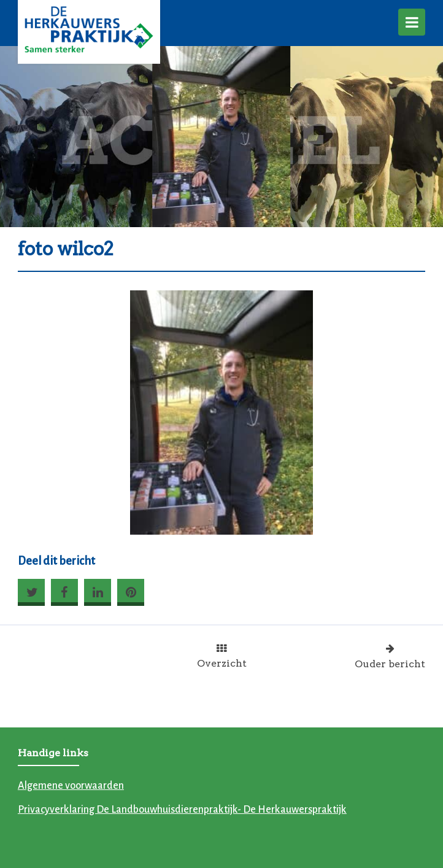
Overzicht (222, 657)
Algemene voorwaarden (71, 786)
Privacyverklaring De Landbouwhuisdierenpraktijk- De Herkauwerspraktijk (182, 810)
